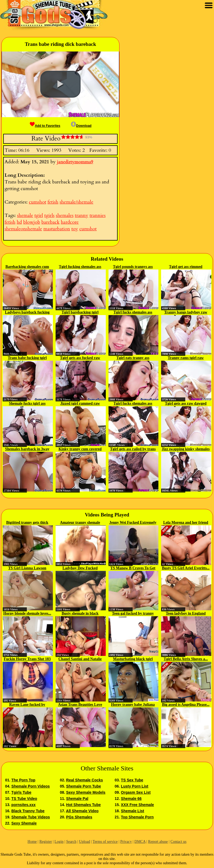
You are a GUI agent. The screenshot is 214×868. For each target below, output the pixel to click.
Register (46, 842)
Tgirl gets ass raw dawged (186, 403)
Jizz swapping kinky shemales (186, 449)
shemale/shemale (77, 202)
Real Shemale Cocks (84, 780)
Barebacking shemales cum (27, 267)
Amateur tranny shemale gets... (80, 523)
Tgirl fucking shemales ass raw (80, 267)
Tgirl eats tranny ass (133, 358)
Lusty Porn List (135, 786)
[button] (60, 84)
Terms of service (105, 842)
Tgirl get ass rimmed (186, 267)
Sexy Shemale (24, 823)
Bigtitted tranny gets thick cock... (27, 523)
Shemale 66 (131, 799)
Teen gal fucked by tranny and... (133, 614)
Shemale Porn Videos (30, 786)
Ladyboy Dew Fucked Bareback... (80, 568)
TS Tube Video (24, 799)
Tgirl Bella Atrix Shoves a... (186, 659)
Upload (84, 842)
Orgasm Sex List (136, 792)
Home (32, 842)
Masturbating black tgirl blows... (133, 659)
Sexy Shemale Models (86, 792)
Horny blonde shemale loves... (27, 613)
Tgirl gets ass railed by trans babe (133, 449)
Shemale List (132, 811)
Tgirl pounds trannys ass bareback (133, 267)
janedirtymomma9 (75, 162)
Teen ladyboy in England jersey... (186, 614)
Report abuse (158, 842)
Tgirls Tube (21, 792)
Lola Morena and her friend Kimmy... (186, 523)
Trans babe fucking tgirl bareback (27, 358)
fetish (53, 202)
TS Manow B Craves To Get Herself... (133, 568)
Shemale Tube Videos (30, 817)
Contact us (179, 842)
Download (81, 126)
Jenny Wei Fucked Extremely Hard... (133, 523)
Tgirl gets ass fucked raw (80, 358)
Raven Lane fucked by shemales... (27, 705)
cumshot (37, 202)
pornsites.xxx (23, 805)
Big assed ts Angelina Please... (186, 705)
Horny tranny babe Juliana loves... (133, 705)
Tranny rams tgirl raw (186, 358)
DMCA (140, 842)
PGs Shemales (79, 817)
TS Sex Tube (132, 780)
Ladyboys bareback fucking (27, 312)
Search (71, 842)
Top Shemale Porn (137, 817)
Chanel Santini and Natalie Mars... (80, 659)
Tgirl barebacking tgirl (80, 312)
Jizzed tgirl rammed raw (80, 403)
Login (59, 842)
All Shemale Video (82, 811)
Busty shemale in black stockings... (80, 614)
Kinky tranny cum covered (80, 449)
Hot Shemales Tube (83, 805)
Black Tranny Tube (28, 811)
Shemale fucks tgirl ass (27, 403)
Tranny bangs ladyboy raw (186, 312)
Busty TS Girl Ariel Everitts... (186, 568)
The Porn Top (23, 780)
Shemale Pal (77, 799)
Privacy (126, 842)
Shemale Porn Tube (84, 786)
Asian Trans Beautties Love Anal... (80, 705)
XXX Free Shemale (137, 805)
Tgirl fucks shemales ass (133, 312)
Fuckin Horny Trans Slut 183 (27, 659)
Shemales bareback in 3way (27, 449)
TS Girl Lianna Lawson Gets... (27, 568)
